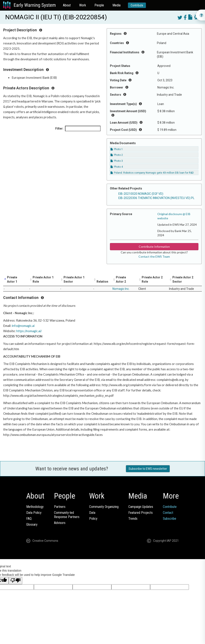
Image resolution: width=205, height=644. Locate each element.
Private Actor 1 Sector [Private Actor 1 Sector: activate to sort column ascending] (74, 279)
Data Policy (34, 513)
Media (116, 5)
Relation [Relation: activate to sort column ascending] (102, 282)
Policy (93, 519)
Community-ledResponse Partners (67, 515)
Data (92, 513)
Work (83, 5)
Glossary (32, 524)
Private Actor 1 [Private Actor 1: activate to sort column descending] (12, 279)
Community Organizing (104, 507)
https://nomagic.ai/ (29, 331)
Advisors (60, 523)
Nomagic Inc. (121, 289)
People (99, 5)
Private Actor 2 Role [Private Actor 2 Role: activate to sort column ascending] (152, 279)
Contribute (137, 5)
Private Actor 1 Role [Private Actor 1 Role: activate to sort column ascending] (43, 279)
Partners (60, 507)
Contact (168, 513)
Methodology (35, 507)
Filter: (78, 129)
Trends (133, 519)
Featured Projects (141, 513)
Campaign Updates (141, 507)
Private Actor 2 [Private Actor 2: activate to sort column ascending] (121, 279)
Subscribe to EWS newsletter (148, 469)
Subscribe (170, 519)
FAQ (29, 519)
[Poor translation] (15, 581)
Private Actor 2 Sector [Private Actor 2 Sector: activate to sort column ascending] (183, 279)
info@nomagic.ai (23, 326)
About (67, 5)
